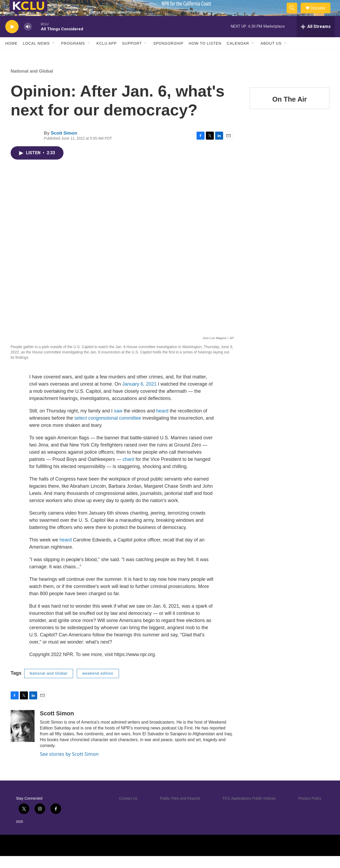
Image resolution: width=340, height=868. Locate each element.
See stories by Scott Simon (69, 766)
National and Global (32, 83)
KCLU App (107, 55)
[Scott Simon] (23, 738)
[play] (12, 39)
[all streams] (316, 39)
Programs (73, 55)
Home (11, 55)
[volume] (28, 39)
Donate (321, 14)
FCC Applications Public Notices (249, 810)
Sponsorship (168, 55)
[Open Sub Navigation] (54, 55)
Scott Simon (64, 145)
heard (162, 423)
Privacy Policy (310, 810)
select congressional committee (108, 430)
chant (128, 471)
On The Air (290, 111)
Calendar (238, 55)
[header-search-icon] (294, 14)
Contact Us (128, 810)
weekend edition (98, 685)
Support (132, 55)
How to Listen (205, 55)
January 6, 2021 (139, 396)
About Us (271, 55)
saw (118, 423)
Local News (36, 55)
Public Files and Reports (180, 810)
